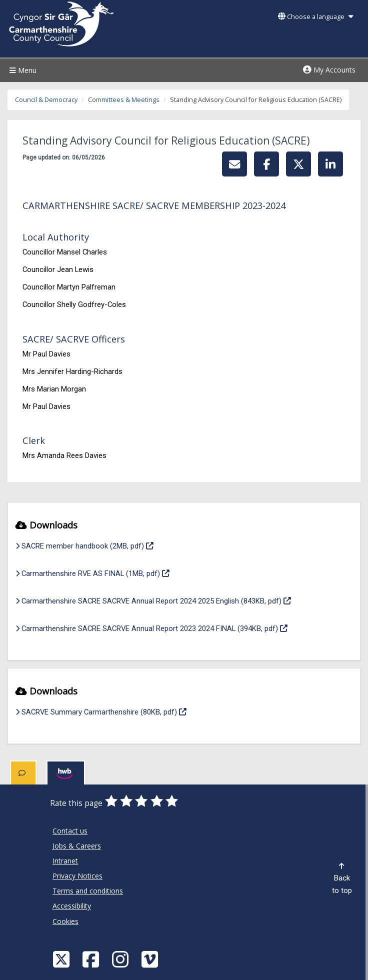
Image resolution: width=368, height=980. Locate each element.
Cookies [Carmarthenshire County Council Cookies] (65, 921)
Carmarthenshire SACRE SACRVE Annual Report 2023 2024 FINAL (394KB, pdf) (151, 627)
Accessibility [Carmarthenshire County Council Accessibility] (72, 906)
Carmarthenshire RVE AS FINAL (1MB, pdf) (92, 572)
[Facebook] (92, 959)
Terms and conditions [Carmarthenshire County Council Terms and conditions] (88, 891)
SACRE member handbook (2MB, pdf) (84, 545)
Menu (22, 70)
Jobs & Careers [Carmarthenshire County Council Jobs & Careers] (77, 846)
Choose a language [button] (315, 17)
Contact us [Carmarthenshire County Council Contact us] (70, 831)
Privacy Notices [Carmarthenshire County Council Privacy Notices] (77, 876)
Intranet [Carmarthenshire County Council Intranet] (65, 861)
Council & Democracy (46, 100)
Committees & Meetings (124, 100)
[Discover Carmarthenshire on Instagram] (121, 959)
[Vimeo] (151, 959)
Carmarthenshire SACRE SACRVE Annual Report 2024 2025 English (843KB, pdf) (153, 600)
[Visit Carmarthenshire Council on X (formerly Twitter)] (62, 959)
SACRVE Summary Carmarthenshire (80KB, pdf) (101, 711)
